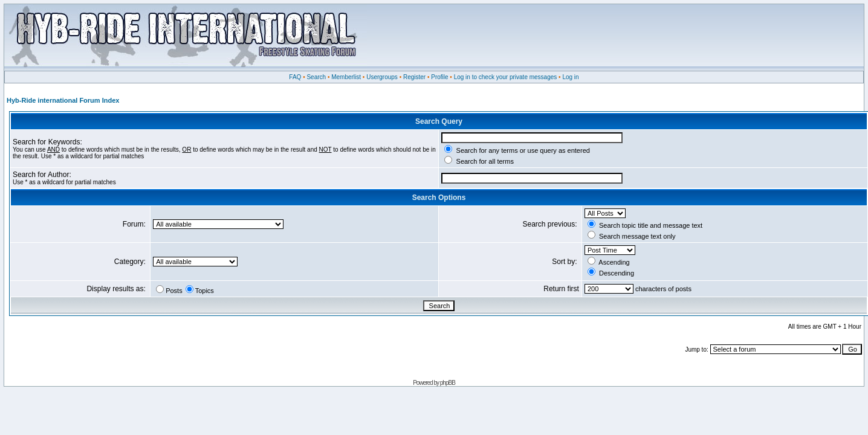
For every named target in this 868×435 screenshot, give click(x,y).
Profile (439, 77)
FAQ (295, 77)
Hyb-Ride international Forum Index (63, 100)
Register (414, 77)
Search (316, 77)
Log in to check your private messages (506, 77)
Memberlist (346, 77)
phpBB (448, 383)
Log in (570, 77)
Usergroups (382, 77)
